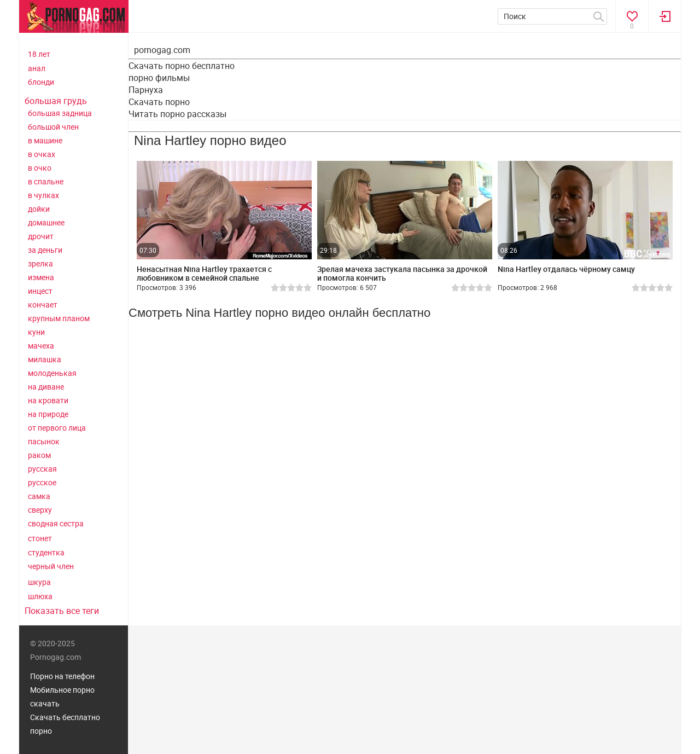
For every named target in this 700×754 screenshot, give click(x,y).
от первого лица (57, 428)
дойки (39, 209)
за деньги (45, 250)
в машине (45, 140)
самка (39, 496)
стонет (40, 538)
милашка (45, 359)
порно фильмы (159, 78)
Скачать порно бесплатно (182, 66)
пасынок (44, 441)
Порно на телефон (62, 676)
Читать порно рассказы (177, 114)
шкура (39, 582)
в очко (40, 168)
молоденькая (52, 373)
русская (42, 469)
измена (41, 277)
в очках (42, 154)
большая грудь (56, 101)
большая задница (60, 113)
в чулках (43, 195)
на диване (46, 387)
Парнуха (146, 90)
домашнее (46, 222)
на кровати (48, 400)
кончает (43, 304)
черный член (51, 566)
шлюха (40, 596)
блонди (41, 82)
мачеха (41, 346)
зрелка (40, 263)
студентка (46, 552)
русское (42, 482)
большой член (53, 127)
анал (37, 68)
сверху (40, 510)
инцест (40, 291)
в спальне (46, 181)
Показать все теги (62, 611)
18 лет (39, 54)
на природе (48, 414)
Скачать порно (159, 102)
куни (36, 332)
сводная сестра (56, 523)
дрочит (41, 236)
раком (39, 455)
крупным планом (59, 318)
